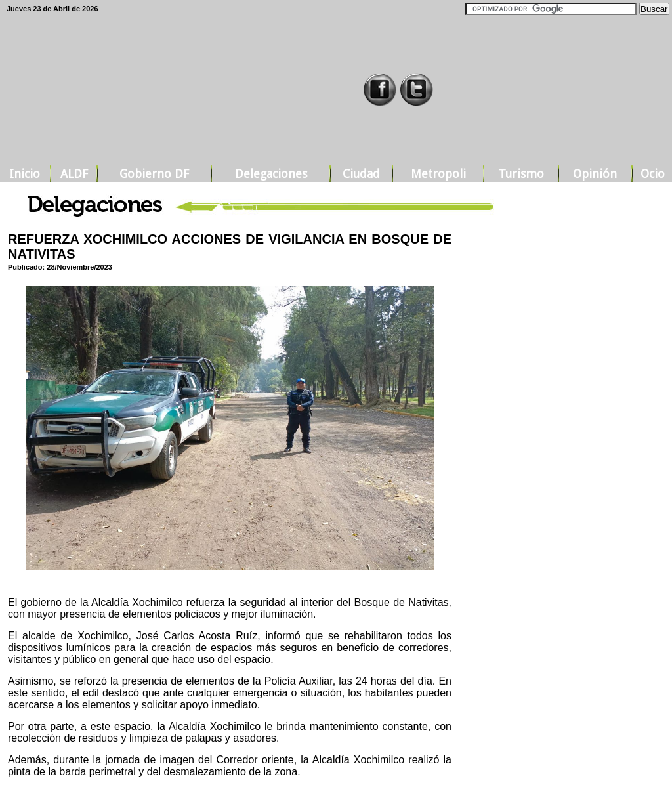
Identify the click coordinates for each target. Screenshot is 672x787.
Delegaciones (271, 174)
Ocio (653, 174)
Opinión (595, 174)
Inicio (25, 174)
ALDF (74, 174)
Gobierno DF (154, 174)
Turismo (521, 174)
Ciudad (361, 174)
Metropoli (438, 174)
